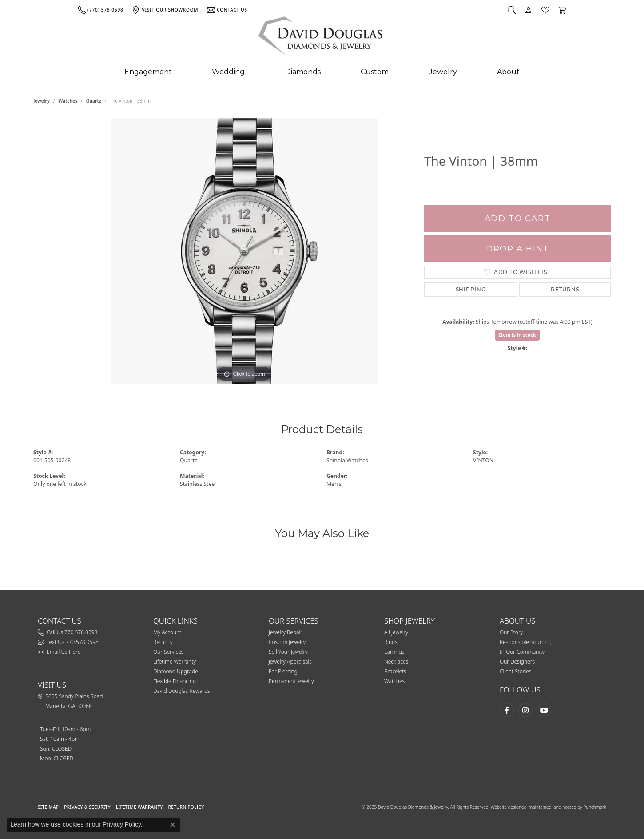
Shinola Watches (347, 460)
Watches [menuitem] (394, 681)
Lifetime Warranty (139, 807)
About (508, 72)
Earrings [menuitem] (394, 652)
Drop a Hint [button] (517, 249)
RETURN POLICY (186, 807)
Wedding (228, 72)
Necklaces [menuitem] (396, 662)
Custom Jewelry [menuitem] (287, 642)
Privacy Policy (122, 824)
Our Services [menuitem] (168, 652)
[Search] (512, 10)
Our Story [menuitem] (511, 632)
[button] (207, 621)
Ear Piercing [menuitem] (283, 671)
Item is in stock (517, 335)
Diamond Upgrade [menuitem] (176, 671)
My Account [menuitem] (167, 632)
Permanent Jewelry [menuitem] (291, 681)
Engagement (148, 72)
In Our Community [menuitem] (522, 652)
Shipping (471, 289)
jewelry (42, 101)
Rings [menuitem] (391, 642)
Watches (68, 101)
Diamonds (303, 72)
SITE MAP (48, 807)
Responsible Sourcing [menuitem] (526, 642)
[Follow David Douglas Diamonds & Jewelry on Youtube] (544, 710)
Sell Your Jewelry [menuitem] (288, 652)
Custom (375, 72)
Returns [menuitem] (163, 642)
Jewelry (443, 72)
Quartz (94, 101)
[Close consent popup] (173, 825)
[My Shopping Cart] (562, 10)
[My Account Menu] (529, 10)
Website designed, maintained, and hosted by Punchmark (549, 807)
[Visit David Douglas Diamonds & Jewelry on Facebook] (507, 710)
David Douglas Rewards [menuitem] (182, 691)
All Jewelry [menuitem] (396, 632)
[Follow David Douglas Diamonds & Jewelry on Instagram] (525, 710)
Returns (565, 289)
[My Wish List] (545, 10)
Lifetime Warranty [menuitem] (175, 662)
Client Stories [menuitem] (515, 671)
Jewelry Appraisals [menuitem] (290, 662)
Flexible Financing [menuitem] (175, 681)
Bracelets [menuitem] (395, 671)
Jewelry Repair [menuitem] (286, 632)
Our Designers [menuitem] (517, 662)
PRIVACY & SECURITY (87, 807)
